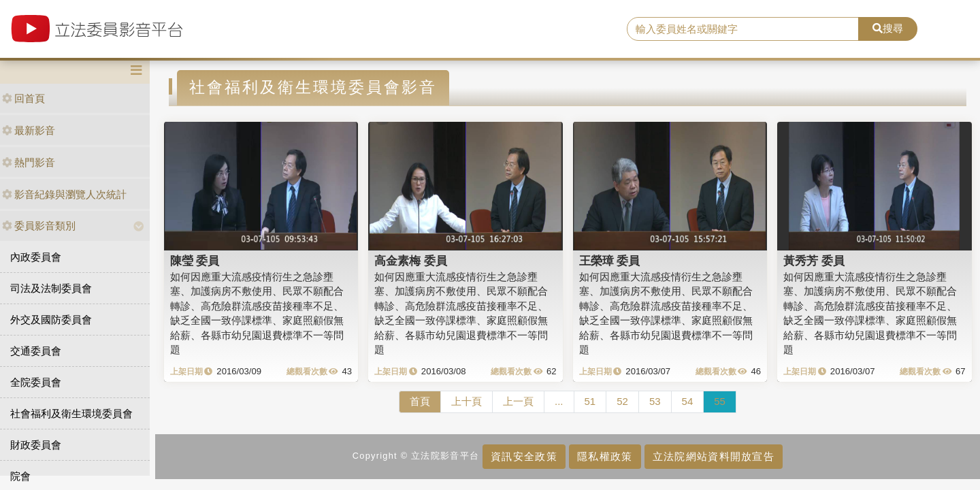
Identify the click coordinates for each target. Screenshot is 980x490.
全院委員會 (36, 382)
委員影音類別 (39, 226)
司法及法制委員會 (51, 288)
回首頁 (23, 98)
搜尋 (888, 28)
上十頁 (467, 401)
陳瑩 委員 (195, 261)
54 (688, 401)
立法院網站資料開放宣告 (714, 456)
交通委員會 (36, 351)
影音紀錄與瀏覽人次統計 (64, 194)
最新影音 (29, 130)
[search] (743, 29)
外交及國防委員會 (51, 320)
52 (622, 401)
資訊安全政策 (524, 456)
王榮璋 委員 (610, 261)
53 (655, 401)
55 (720, 401)
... (559, 401)
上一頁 (518, 401)
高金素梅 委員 (411, 261)
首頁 (420, 401)
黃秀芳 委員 (814, 261)
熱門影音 (29, 162)
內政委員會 (36, 257)
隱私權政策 (605, 456)
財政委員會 (36, 445)
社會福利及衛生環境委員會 (71, 413)
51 (590, 401)
